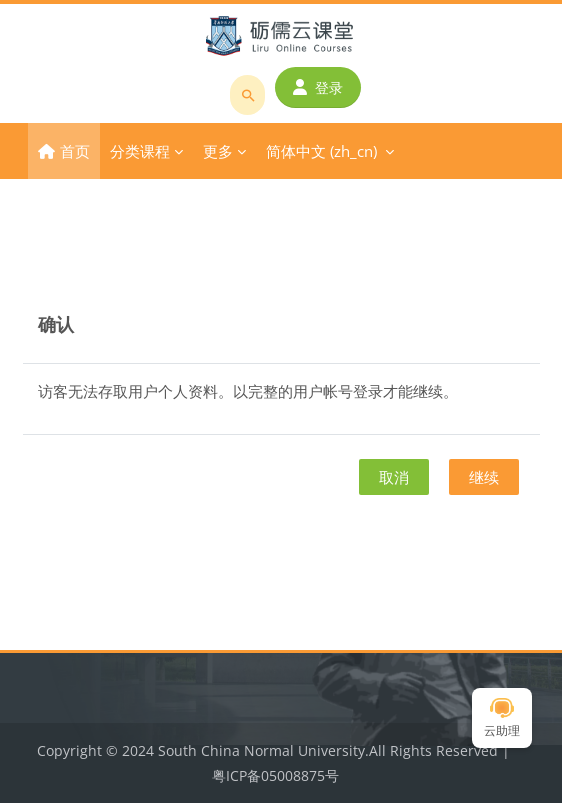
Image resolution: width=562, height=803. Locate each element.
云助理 (502, 718)
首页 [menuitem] (75, 151)
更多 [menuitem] (218, 151)
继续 (484, 477)
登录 (318, 87)
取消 (394, 477)
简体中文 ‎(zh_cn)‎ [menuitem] (321, 151)
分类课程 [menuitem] (140, 151)
